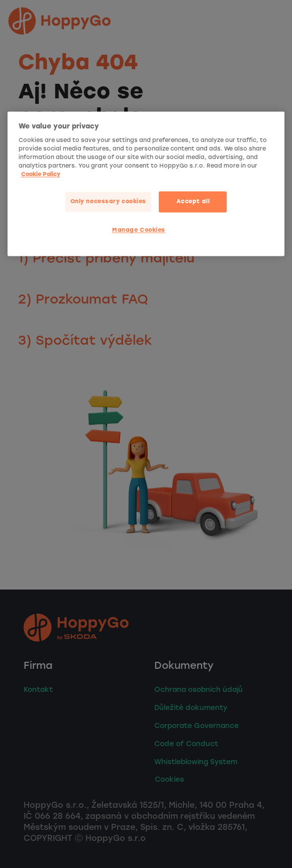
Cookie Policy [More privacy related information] (41, 175)
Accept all (193, 202)
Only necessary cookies (109, 202)
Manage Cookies (139, 230)
